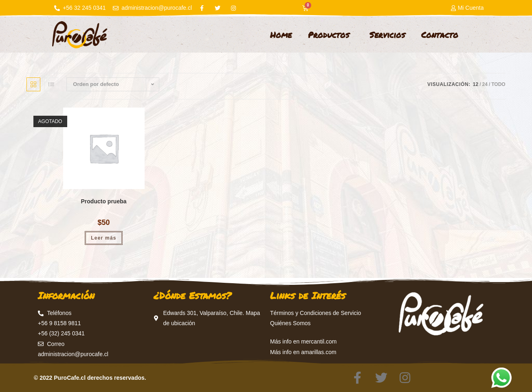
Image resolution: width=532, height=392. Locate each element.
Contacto (440, 35)
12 (476, 84)
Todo (498, 84)
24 (485, 84)
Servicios (387, 35)
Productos (331, 35)
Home (281, 35)
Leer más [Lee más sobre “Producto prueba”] (103, 238)
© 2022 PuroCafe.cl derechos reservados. (90, 378)
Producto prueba (104, 201)
